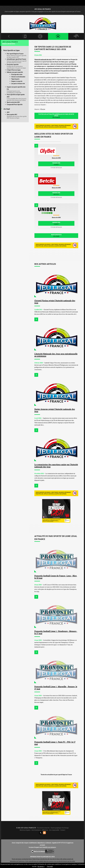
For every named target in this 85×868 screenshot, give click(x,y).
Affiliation (45, 830)
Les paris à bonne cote (18, 83)
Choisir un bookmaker (18, 77)
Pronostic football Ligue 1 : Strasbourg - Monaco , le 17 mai (56, 632)
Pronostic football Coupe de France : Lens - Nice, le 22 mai (56, 577)
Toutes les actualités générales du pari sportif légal (56, 116)
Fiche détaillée (56, 168)
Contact (63, 830)
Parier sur (56, 164)
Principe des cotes (17, 74)
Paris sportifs (56, 236)
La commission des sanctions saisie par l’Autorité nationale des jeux (56, 466)
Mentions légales (25, 830)
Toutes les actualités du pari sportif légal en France (56, 775)
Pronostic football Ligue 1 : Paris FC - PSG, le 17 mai (55, 743)
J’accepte (50, 866)
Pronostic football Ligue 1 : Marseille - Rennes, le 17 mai (56, 688)
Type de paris (15, 79)
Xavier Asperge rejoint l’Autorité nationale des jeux (55, 410)
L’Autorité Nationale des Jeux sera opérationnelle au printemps (56, 355)
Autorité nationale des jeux (43, 59)
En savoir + (41, 866)
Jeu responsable (54, 830)
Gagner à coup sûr (17, 81)
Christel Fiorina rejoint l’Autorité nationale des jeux (55, 302)
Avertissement (36, 830)
